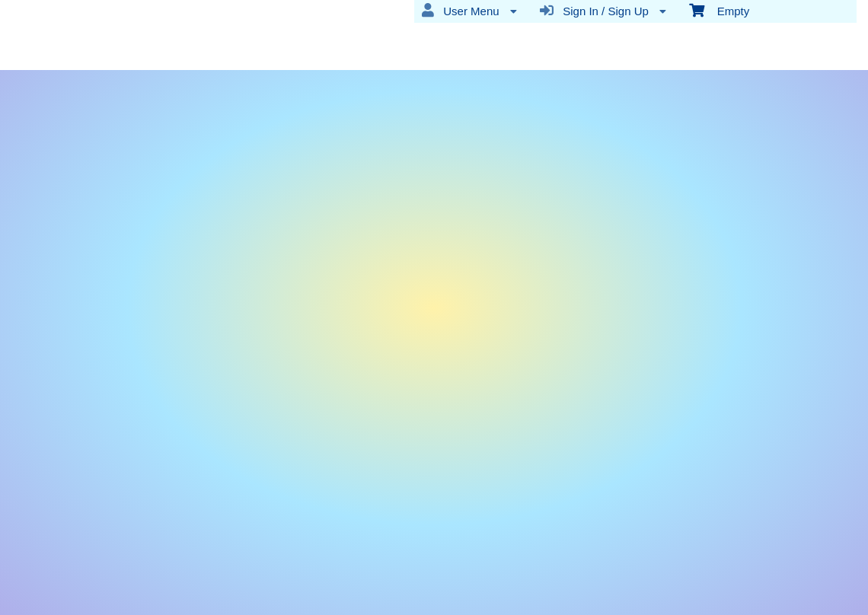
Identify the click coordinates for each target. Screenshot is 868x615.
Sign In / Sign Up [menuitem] (603, 11)
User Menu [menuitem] (469, 11)
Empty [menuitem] (719, 10)
